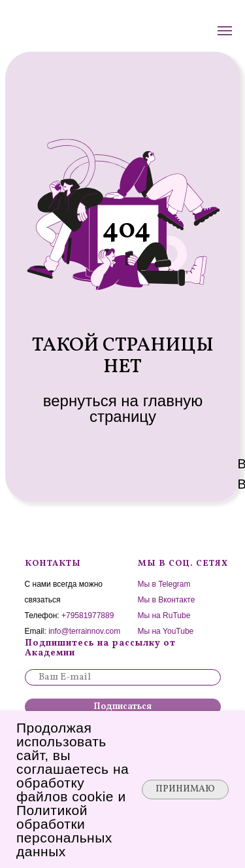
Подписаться (122, 707)
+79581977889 (88, 616)
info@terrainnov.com (84, 631)
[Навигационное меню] (225, 31)
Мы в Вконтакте (167, 600)
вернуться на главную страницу (123, 408)
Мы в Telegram (164, 584)
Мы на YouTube (166, 631)
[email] (123, 677)
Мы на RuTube (164, 616)
